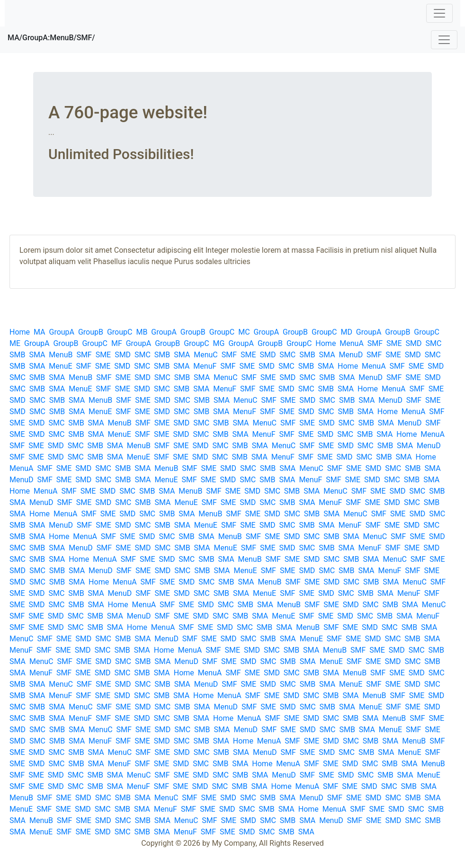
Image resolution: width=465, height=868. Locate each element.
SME (394, 343)
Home (20, 332)
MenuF (205, 366)
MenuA (352, 343)
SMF (375, 343)
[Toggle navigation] (439, 13)
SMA (37, 355)
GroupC (120, 332)
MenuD (351, 355)
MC (244, 332)
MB (142, 332)
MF (117, 343)
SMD (414, 343)
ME (15, 343)
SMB (17, 355)
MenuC (206, 355)
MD (346, 332)
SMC (433, 343)
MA (40, 332)
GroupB (91, 332)
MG (219, 343)
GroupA (62, 332)
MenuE (60, 366)
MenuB (61, 355)
